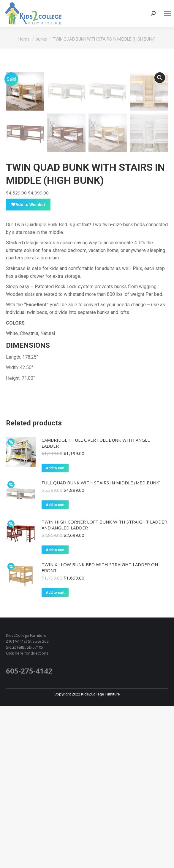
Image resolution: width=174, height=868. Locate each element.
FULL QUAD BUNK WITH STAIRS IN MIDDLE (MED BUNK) (101, 644)
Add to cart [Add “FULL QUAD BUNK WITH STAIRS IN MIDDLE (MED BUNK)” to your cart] (55, 667)
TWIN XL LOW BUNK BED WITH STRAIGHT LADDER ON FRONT (100, 729)
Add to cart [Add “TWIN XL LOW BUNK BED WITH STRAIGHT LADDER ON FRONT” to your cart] (55, 754)
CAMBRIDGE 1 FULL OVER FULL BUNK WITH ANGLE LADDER (96, 605)
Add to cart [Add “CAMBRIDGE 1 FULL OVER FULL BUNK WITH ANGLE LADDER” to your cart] (55, 630)
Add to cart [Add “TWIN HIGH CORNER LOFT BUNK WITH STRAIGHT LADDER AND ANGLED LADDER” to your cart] (55, 712)
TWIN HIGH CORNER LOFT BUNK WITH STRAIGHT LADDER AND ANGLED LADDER (104, 687)
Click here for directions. (28, 815)
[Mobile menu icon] (168, 13)
